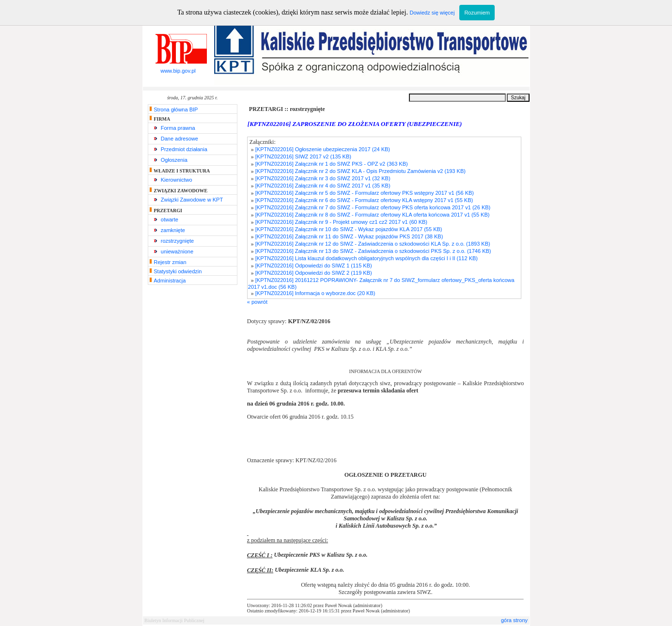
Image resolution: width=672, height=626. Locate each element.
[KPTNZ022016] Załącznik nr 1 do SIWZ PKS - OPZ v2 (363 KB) (332, 164)
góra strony (514, 620)
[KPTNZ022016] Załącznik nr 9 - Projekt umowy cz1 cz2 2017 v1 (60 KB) (341, 222)
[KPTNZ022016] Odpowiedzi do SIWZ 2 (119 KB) (314, 273)
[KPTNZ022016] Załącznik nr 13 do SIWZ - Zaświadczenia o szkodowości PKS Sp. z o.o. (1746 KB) (373, 251)
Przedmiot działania (184, 149)
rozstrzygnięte (177, 241)
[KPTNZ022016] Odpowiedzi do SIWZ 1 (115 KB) (314, 266)
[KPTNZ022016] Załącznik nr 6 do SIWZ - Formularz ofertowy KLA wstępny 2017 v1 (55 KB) (364, 200)
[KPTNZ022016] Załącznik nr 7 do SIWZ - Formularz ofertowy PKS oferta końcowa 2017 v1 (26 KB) (373, 207)
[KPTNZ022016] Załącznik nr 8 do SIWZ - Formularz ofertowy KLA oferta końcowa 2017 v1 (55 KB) (373, 215)
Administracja (170, 281)
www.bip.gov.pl (178, 68)
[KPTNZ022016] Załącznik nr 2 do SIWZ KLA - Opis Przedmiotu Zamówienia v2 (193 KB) (360, 171)
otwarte (170, 219)
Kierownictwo (177, 180)
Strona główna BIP (176, 110)
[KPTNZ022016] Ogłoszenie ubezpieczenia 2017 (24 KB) (323, 149)
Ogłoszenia (174, 160)
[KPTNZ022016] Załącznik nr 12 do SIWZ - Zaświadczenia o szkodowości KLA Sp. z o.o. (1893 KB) (373, 244)
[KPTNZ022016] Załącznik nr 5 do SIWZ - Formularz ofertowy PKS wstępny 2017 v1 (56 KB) (365, 193)
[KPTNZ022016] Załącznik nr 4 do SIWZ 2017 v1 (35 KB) (323, 186)
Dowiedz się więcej (432, 13)
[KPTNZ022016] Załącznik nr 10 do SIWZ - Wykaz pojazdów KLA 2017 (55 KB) (349, 229)
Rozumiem (477, 13)
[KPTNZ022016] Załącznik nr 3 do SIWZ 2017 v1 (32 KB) (323, 178)
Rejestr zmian (170, 262)
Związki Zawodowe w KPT (192, 200)
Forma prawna (178, 128)
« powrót (257, 302)
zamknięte (173, 230)
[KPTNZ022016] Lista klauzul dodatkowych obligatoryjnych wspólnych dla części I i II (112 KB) (367, 258)
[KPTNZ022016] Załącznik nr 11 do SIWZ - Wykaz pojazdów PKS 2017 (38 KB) (349, 236)
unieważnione (177, 251)
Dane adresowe (180, 139)
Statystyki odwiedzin (178, 271)
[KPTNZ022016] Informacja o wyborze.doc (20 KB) (315, 293)
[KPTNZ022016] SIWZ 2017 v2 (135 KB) (303, 156)
